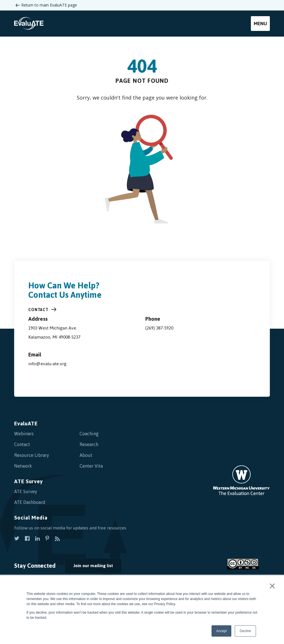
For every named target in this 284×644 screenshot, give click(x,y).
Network (23, 466)
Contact (38, 310)
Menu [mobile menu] (260, 24)
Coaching (89, 434)
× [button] (272, 586)
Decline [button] (245, 631)
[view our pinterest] (47, 539)
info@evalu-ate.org (47, 364)
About (86, 455)
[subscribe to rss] (57, 539)
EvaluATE (26, 424)
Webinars (24, 434)
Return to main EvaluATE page (49, 5)
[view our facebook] (27, 539)
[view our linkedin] (37, 539)
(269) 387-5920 (159, 328)
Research (89, 444)
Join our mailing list (93, 566)
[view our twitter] (17, 539)
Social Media (31, 518)
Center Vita (91, 466)
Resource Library (32, 455)
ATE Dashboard (30, 502)
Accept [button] (222, 631)
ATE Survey (28, 481)
